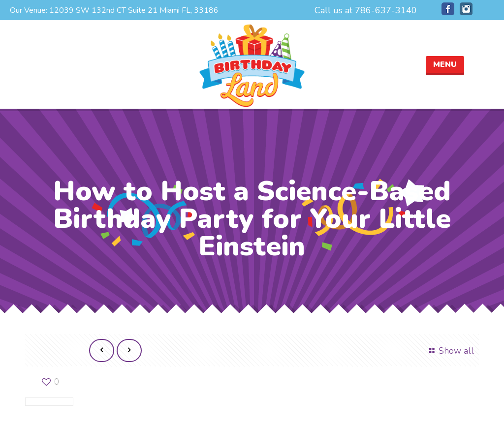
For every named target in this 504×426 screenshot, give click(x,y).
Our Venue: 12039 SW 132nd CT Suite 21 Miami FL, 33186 (114, 10)
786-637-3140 (386, 10)
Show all (450, 351)
